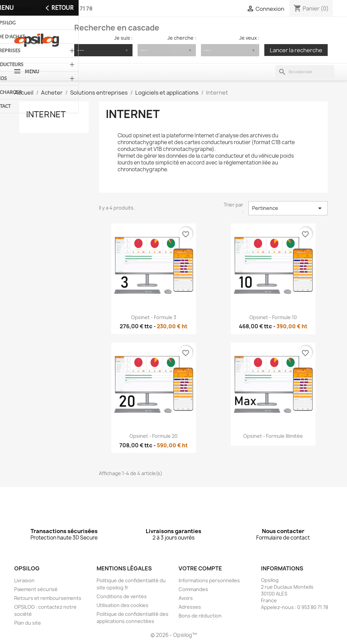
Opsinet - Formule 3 (154, 317)
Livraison (24, 580)
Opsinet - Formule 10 (273, 317)
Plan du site (28, 623)
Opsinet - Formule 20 (154, 436)
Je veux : (249, 38)
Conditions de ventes (122, 596)
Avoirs (186, 598)
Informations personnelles (209, 580)
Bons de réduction (200, 616)
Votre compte (200, 568)
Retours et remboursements (48, 598)
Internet (46, 114)
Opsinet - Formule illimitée (273, 436)
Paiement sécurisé (36, 589)
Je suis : (123, 38)
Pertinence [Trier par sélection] (288, 208)
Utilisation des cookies (123, 605)
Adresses (190, 607)
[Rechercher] (305, 72)
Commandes (193, 589)
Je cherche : (182, 38)
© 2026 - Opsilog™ (174, 635)
